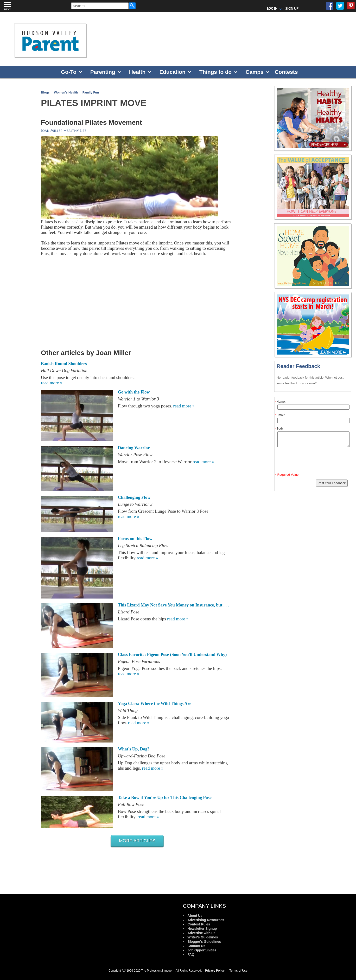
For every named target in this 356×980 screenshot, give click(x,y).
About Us (195, 916)
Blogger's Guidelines (204, 942)
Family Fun (91, 92)
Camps (255, 72)
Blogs (45, 92)
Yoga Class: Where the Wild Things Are (155, 704)
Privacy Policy (215, 971)
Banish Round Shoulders (64, 364)
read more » (52, 383)
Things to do (216, 72)
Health (137, 72)
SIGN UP (292, 8)
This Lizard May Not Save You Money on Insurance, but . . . (173, 605)
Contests (286, 72)
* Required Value (287, 475)
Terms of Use (238, 971)
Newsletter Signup (202, 929)
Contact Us (196, 946)
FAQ (191, 955)
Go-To (69, 72)
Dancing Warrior (134, 448)
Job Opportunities (202, 950)
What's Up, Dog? (134, 749)
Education (172, 72)
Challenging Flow (134, 497)
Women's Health (66, 92)
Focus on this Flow (135, 539)
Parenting (103, 72)
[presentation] (313, 461)
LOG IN (272, 8)
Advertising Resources (206, 920)
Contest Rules (199, 924)
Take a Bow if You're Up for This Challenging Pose (165, 798)
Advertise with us (201, 933)
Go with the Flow (134, 392)
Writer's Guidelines (203, 937)
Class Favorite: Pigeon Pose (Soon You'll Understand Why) (172, 655)
